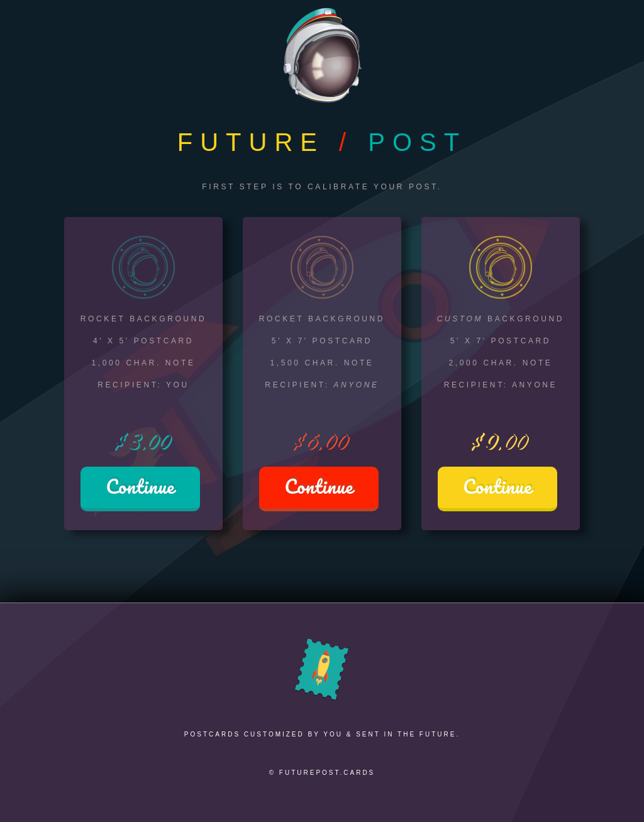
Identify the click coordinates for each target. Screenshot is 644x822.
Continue (140, 486)
